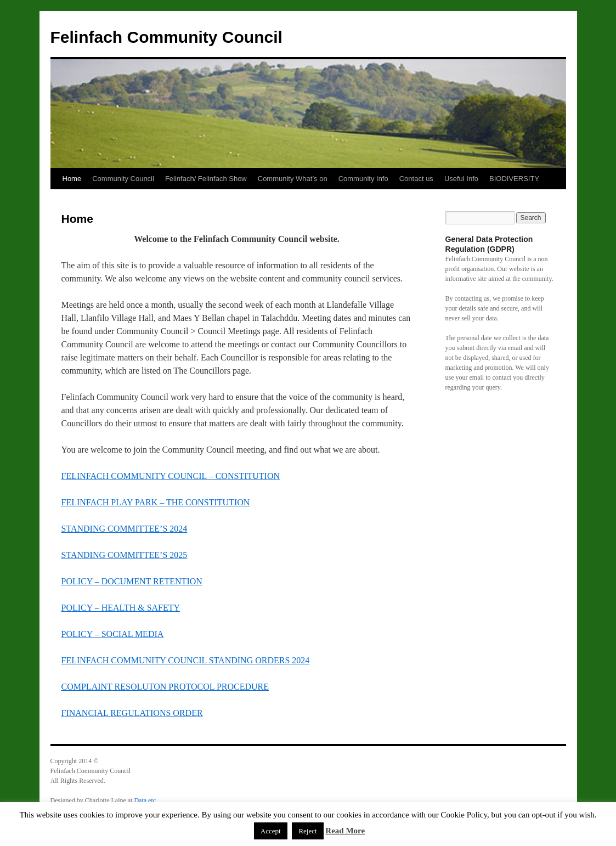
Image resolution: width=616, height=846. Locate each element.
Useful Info (461, 179)
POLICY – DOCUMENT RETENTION (132, 581)
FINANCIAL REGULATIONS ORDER (132, 713)
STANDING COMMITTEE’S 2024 (125, 529)
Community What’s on (293, 179)
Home (72, 179)
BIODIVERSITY (514, 179)
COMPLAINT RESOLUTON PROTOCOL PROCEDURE (165, 687)
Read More (345, 831)
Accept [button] (271, 831)
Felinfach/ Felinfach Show (206, 179)
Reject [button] (307, 831)
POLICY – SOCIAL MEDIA (113, 634)
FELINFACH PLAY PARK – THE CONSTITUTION (156, 502)
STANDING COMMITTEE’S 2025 (125, 555)
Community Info (363, 179)
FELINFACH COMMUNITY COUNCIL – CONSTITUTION (171, 476)
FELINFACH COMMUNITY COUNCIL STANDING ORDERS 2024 (186, 660)
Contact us (416, 179)
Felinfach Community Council (166, 37)
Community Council (123, 179)
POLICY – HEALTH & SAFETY (121, 608)
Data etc (145, 800)
